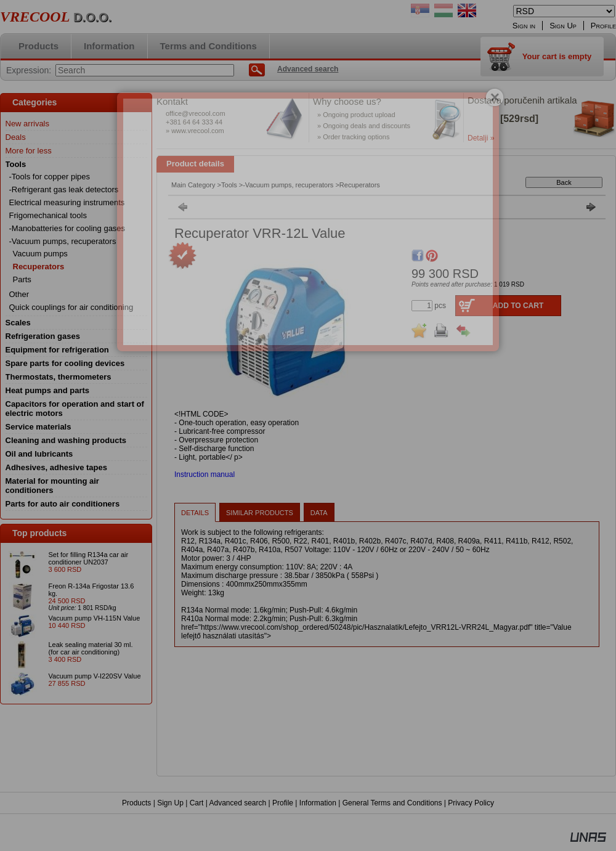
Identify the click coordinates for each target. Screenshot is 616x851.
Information (318, 803)
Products (136, 803)
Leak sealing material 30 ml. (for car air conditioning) (91, 648)
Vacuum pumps (40, 254)
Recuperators (39, 267)
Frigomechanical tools (48, 215)
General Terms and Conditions (392, 803)
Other (19, 294)
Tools (229, 185)
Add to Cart (518, 306)
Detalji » (481, 138)
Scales (18, 323)
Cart (197, 803)
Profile (283, 803)
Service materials (38, 427)
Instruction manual (205, 474)
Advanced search (237, 803)
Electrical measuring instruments (67, 202)
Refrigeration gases (43, 336)
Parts (22, 279)
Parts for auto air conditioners (63, 504)
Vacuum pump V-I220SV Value (95, 676)
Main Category (193, 185)
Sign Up (170, 803)
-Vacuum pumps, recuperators (288, 185)
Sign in (524, 26)
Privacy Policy (471, 803)
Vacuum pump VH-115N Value (95, 618)
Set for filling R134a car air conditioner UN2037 (89, 558)
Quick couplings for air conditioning (71, 307)
